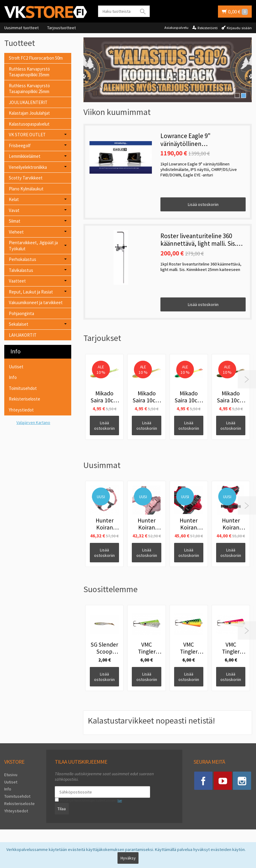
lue (120, 800)
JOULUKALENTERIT (28, 102)
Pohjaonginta (21, 313)
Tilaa (62, 809)
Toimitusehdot (23, 388)
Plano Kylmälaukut (26, 189)
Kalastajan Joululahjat (29, 113)
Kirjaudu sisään (239, 28)
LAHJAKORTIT (23, 335)
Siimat (15, 221)
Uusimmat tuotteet (21, 28)
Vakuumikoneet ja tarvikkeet (36, 302)
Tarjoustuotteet (61, 28)
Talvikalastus (21, 270)
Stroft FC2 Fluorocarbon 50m (36, 58)
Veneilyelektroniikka (28, 167)
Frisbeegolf (20, 146)
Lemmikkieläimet (25, 156)
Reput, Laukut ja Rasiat (31, 292)
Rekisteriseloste (25, 399)
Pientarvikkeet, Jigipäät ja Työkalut (33, 246)
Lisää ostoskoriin (203, 204)
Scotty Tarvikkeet (26, 178)
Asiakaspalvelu (176, 28)
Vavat (14, 210)
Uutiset (16, 367)
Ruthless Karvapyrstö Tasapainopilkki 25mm (29, 89)
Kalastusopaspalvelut (29, 124)
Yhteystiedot (21, 410)
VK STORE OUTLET (27, 135)
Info (13, 377)
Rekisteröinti (208, 28)
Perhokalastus (23, 259)
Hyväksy (128, 858)
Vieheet (16, 232)
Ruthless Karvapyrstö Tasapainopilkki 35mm (29, 72)
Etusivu (11, 775)
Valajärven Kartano (33, 422)
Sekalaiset (19, 324)
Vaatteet (17, 281)
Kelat (14, 199)
